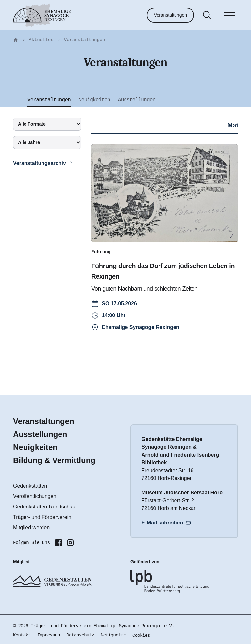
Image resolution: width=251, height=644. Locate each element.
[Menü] (229, 16)
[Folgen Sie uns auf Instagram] (70, 543)
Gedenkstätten (30, 486)
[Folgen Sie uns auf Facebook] (59, 543)
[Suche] (207, 15)
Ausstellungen (40, 434)
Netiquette (113, 635)
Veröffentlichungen (35, 496)
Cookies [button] (141, 636)
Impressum (49, 635)
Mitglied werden (31, 528)
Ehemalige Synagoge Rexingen (140, 327)
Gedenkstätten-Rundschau (44, 507)
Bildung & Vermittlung (54, 460)
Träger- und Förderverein (42, 517)
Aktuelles (41, 40)
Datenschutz (80, 635)
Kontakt (22, 635)
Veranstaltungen (170, 15)
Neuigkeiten (35, 447)
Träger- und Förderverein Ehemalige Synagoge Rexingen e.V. (102, 626)
